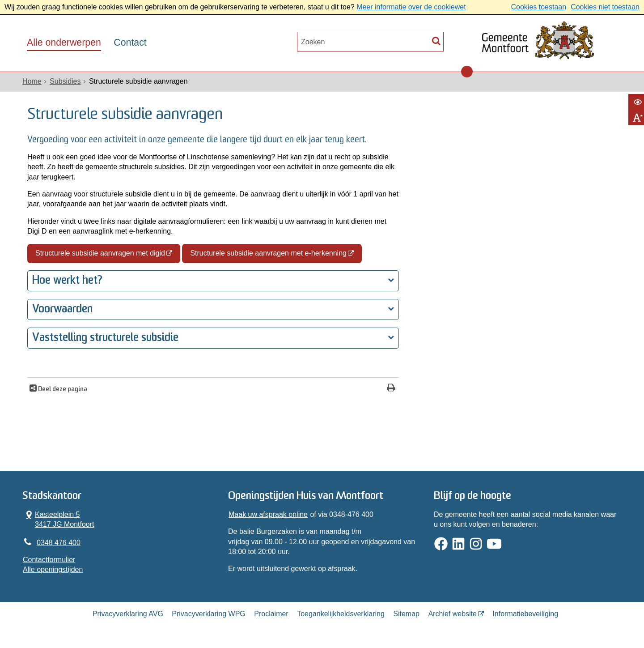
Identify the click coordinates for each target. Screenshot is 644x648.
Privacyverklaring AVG (128, 614)
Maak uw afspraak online (268, 514)
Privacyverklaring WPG (208, 614)
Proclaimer (271, 614)
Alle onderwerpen (64, 43)
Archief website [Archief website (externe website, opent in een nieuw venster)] (452, 614)
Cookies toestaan (538, 7)
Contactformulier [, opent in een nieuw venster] (49, 560)
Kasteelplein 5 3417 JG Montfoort (59, 519)
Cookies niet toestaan (605, 7)
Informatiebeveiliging (525, 614)
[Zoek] (436, 40)
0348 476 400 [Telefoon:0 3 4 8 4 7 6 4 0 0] (59, 543)
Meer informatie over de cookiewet (411, 7)
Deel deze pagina (62, 390)
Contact (130, 43)
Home (32, 81)
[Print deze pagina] (391, 389)
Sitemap (406, 614)
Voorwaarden (62, 309)
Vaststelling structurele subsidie (105, 338)
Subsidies (65, 81)
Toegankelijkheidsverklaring (341, 614)
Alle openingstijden (53, 569)
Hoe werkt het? (67, 281)
